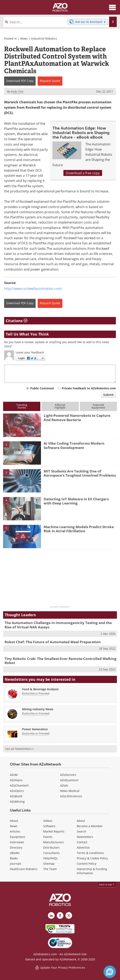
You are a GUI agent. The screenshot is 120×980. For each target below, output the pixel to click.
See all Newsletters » (19, 749)
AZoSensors (68, 775)
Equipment (17, 837)
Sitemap (49, 864)
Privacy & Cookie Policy (92, 858)
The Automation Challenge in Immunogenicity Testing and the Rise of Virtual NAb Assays (58, 625)
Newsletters (85, 837)
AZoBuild (16, 796)
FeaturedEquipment (98, 406)
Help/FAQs (50, 858)
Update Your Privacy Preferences (60, 968)
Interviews (17, 842)
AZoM (14, 775)
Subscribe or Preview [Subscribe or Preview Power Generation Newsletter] (36, 733)
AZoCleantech (19, 785)
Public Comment (42, 388)
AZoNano (16, 780)
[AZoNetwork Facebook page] (60, 915)
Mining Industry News (38, 709)
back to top (107, 884)
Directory (16, 847)
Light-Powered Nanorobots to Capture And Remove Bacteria (77, 418)
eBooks (15, 853)
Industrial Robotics (44, 38)
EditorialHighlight (60, 406)
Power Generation (35, 729)
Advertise (83, 847)
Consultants (51, 853)
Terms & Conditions (90, 853)
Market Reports (54, 831)
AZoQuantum (69, 780)
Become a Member (90, 826)
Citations (17, 321)
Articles (15, 831)
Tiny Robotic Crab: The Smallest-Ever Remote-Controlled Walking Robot (61, 661)
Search (82, 831)
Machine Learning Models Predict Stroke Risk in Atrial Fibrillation (79, 529)
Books (14, 858)
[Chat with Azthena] (110, 972)
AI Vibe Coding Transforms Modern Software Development (74, 445)
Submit (108, 395)
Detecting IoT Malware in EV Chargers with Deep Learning (76, 501)
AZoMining (17, 802)
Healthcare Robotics (24, 869)
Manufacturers (54, 842)
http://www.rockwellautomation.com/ (33, 288)
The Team (50, 869)
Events (48, 837)
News (24, 38)
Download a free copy (83, 173)
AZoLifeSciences (71, 796)
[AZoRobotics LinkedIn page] (51, 915)
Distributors (51, 847)
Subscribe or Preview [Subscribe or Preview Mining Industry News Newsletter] (36, 713)
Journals (16, 864)
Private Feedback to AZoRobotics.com (89, 388)
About (14, 821)
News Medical (70, 791)
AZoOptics (17, 791)
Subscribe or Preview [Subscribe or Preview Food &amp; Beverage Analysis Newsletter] (36, 693)
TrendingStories (22, 406)
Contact (82, 842)
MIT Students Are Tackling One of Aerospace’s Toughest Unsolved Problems (80, 473)
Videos (48, 821)
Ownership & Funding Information (92, 871)
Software (49, 826)
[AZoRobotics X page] (69, 915)
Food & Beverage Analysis (40, 689)
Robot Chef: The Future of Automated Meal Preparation (53, 642)
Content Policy (87, 864)
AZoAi (64, 785)
